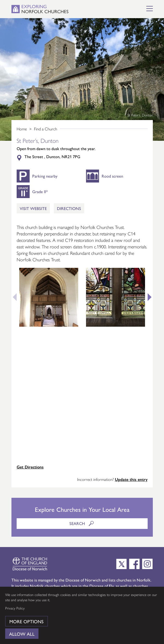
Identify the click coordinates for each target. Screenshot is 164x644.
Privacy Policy (15, 608)
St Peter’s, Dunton (140, 115)
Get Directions (30, 467)
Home (22, 129)
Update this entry (131, 479)
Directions (69, 208)
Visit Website (33, 208)
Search (82, 523)
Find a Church (46, 129)
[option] (82, 79)
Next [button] (152, 297)
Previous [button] (13, 297)
